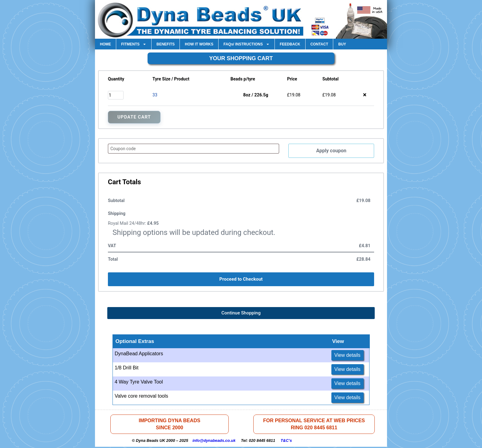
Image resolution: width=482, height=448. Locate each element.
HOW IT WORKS (199, 44)
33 (155, 95)
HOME (105, 44)
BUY (342, 44)
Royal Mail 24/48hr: (133, 224)
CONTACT (319, 44)
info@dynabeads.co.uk (214, 442)
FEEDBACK (290, 44)
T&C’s (286, 442)
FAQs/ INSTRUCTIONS (247, 44)
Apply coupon (331, 151)
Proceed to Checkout (241, 280)
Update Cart (134, 117)
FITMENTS (134, 44)
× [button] (365, 95)
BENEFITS (166, 44)
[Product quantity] (116, 95)
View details (348, 356)
